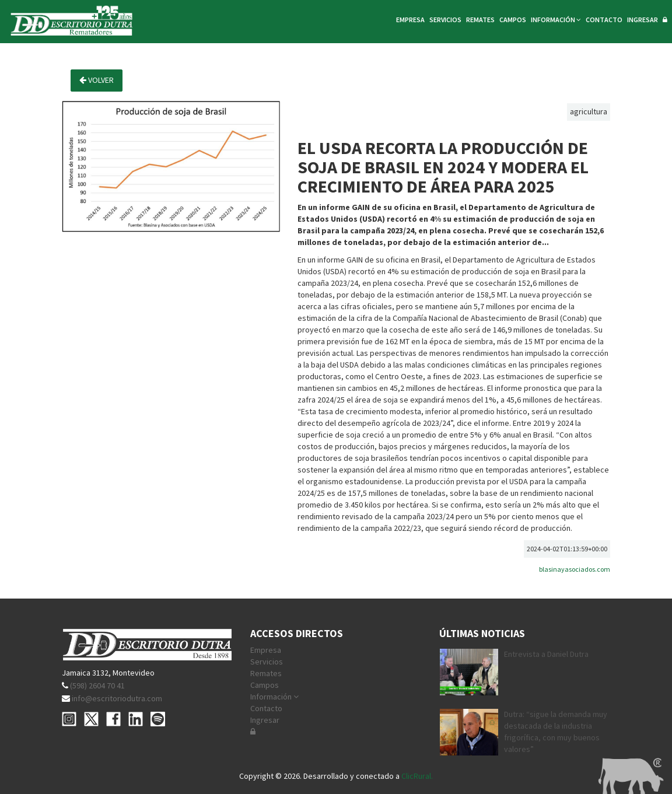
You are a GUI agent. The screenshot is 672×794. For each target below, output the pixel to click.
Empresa (266, 650)
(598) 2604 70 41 (97, 685)
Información (274, 697)
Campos (265, 685)
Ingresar (265, 720)
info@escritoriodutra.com (117, 698)
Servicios (267, 662)
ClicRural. (417, 776)
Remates (266, 673)
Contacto (266, 708)
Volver (97, 80)
